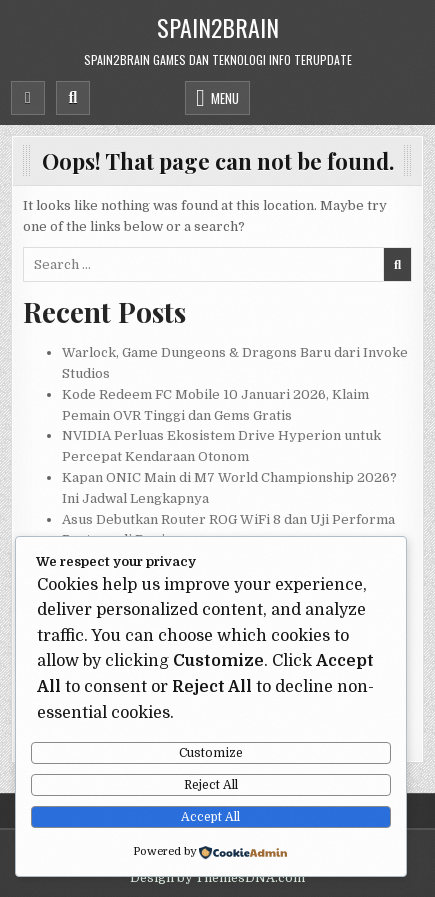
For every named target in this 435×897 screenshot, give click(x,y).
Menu (225, 98)
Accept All (210, 817)
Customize (211, 753)
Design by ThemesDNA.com (217, 878)
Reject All (211, 785)
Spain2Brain (218, 27)
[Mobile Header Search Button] (73, 98)
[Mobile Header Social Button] (28, 98)
